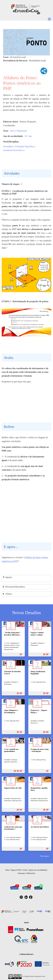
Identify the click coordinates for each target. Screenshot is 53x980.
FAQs (25, 870)
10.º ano (28, 136)
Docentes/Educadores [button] (15, 587)
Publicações (31, 873)
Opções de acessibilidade (38, 870)
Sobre (7, 870)
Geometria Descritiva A (14, 150)
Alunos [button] (9, 594)
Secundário (8, 146)
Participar (21, 873)
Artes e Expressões (18, 131)
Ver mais (44, 856)
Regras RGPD (16, 870)
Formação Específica (25, 146)
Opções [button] (9, 577)
